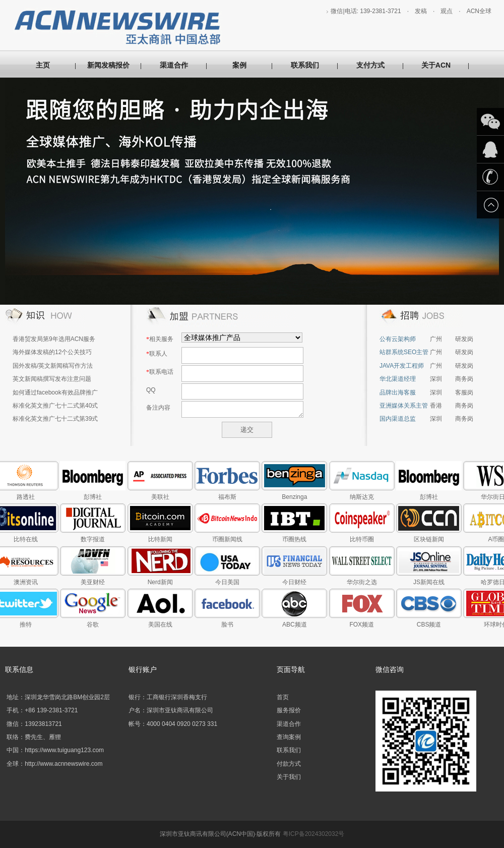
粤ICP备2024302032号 (314, 834)
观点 (447, 11)
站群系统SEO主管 (404, 352)
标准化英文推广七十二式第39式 (55, 419)
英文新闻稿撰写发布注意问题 (52, 379)
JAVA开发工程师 (402, 366)
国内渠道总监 (398, 419)
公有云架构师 (398, 339)
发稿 (421, 11)
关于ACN (436, 65)
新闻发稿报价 (108, 65)
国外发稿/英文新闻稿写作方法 (53, 366)
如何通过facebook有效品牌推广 (55, 392)
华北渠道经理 (398, 379)
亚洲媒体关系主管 (404, 406)
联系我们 (305, 65)
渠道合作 (174, 65)
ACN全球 (479, 11)
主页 (43, 65)
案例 (239, 65)
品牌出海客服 (398, 392)
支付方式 (370, 65)
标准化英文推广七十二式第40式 (55, 406)
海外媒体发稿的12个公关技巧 (52, 352)
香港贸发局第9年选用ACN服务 (54, 339)
